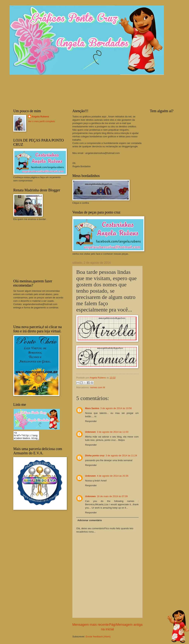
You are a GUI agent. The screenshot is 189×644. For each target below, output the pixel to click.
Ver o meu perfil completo (42, 121)
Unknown (90, 432)
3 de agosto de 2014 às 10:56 (116, 408)
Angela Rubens (40, 117)
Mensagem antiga (129, 625)
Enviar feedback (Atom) (98, 637)
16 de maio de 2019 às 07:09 (112, 496)
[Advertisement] (41, 249)
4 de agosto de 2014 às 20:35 (113, 476)
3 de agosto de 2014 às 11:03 (113, 432)
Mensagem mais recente (91, 625)
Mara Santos (92, 408)
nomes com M (98, 387)
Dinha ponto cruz (95, 456)
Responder (91, 421)
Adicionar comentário (90, 520)
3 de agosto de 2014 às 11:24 (121, 456)
